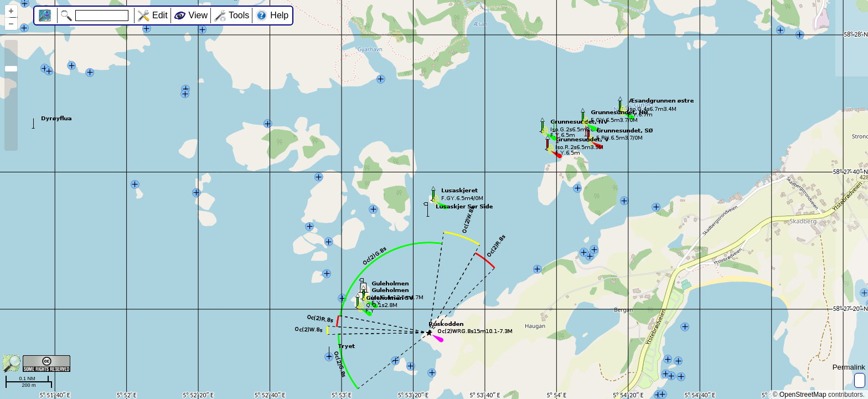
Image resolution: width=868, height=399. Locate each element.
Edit (160, 15)
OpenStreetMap (803, 395)
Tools (239, 15)
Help (279, 15)
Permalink (849, 367)
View (198, 15)
